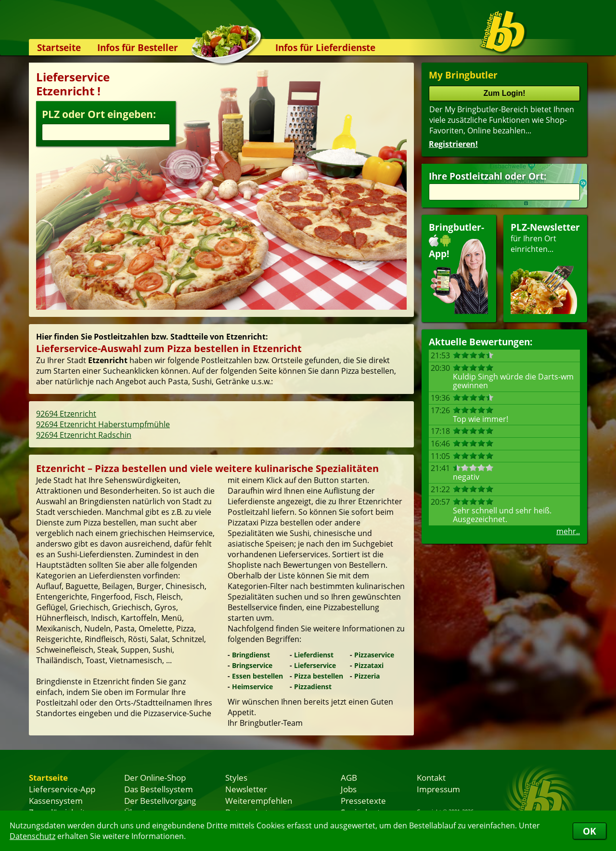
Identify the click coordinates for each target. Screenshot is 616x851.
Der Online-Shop (155, 777)
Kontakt (431, 777)
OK (590, 831)
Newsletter (246, 789)
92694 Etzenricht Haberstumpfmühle (103, 424)
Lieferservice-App (62, 789)
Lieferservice (315, 665)
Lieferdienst (314, 655)
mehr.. (568, 531)
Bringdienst (251, 655)
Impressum (438, 789)
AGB (349, 777)
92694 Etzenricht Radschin (84, 435)
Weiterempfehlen (259, 800)
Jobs (349, 789)
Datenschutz (32, 836)
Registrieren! (453, 144)
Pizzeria (367, 676)
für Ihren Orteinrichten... (545, 268)
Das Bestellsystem (159, 789)
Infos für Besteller (138, 47)
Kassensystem (56, 800)
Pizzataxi (369, 665)
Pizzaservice (374, 655)
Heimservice (252, 687)
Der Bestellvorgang (160, 800)
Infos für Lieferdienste (325, 47)
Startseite (59, 47)
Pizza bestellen (319, 676)
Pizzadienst (313, 687)
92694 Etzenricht (66, 414)
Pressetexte (363, 800)
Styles (236, 777)
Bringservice (252, 665)
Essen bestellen (257, 676)
